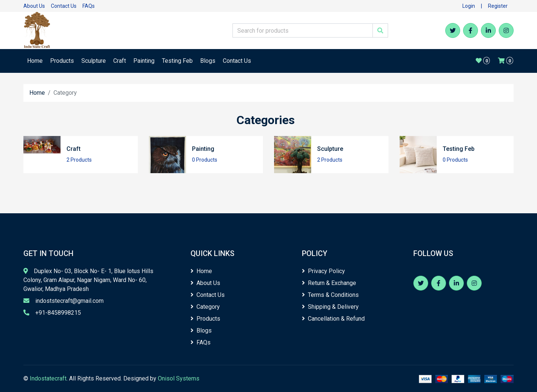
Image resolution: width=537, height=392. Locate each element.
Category (205, 307)
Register (498, 6)
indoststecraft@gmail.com (69, 301)
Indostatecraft (48, 378)
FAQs (89, 6)
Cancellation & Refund (333, 319)
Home (35, 61)
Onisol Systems (179, 378)
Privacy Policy (323, 271)
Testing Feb (177, 61)
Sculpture (94, 61)
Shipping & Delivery (330, 307)
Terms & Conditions (330, 295)
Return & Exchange (329, 283)
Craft (120, 61)
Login (469, 6)
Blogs (208, 61)
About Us (34, 6)
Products (62, 61)
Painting (144, 61)
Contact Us (64, 6)
